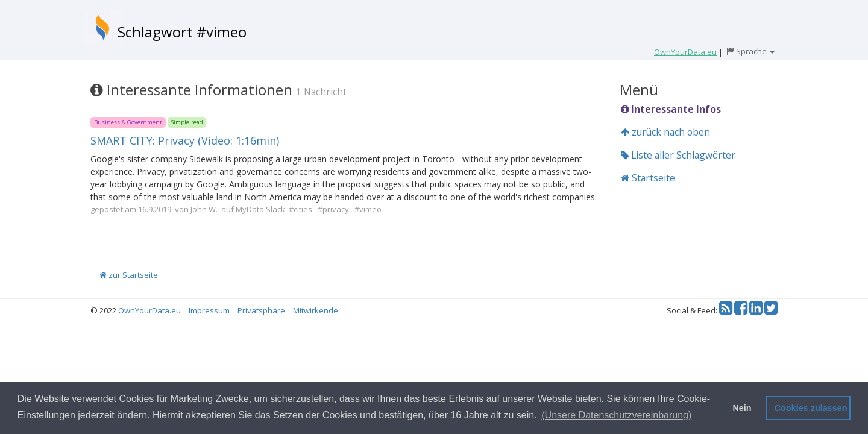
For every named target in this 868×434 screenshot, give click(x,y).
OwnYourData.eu (149, 310)
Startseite (648, 178)
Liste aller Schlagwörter (678, 155)
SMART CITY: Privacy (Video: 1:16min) (185, 140)
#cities (300, 209)
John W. (204, 209)
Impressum (209, 310)
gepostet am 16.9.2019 (131, 209)
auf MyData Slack (253, 209)
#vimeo (368, 209)
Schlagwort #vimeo (182, 32)
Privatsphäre (261, 310)
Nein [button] (742, 408)
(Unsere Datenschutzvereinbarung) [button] (616, 415)
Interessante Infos (671, 109)
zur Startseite (129, 275)
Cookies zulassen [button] (811, 408)
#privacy (333, 209)
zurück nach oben (665, 132)
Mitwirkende (316, 310)
